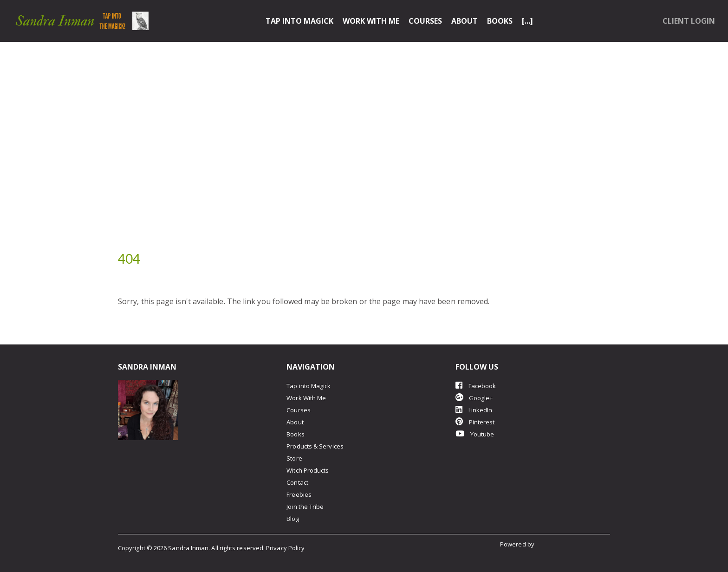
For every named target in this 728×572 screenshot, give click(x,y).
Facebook (476, 386)
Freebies (299, 494)
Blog (292, 519)
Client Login (689, 21)
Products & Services (315, 446)
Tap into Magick (299, 21)
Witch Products (308, 470)
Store (294, 458)
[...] (527, 21)
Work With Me (371, 21)
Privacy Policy (285, 548)
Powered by (518, 544)
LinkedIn (474, 410)
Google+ (474, 398)
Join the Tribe (305, 507)
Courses (425, 21)
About (465, 21)
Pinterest (475, 422)
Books (500, 21)
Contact (297, 482)
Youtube (475, 434)
